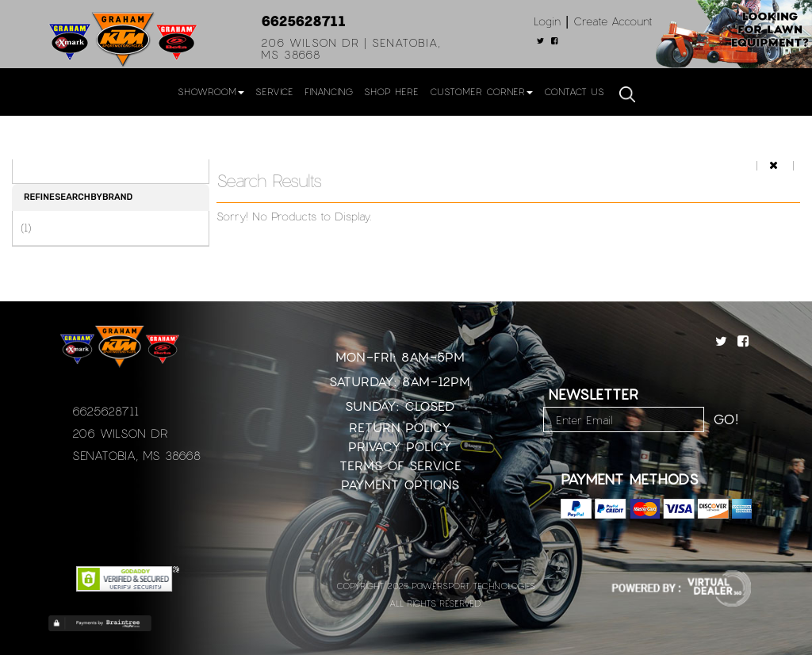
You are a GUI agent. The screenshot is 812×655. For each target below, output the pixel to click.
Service (274, 91)
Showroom (211, 91)
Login (547, 21)
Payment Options (400, 484)
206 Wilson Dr (120, 433)
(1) (26, 228)
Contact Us (574, 91)
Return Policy (400, 427)
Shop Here (391, 91)
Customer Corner (481, 91)
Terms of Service (400, 465)
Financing (329, 91)
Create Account (613, 21)
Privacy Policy (400, 446)
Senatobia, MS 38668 (136, 455)
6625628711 (303, 21)
